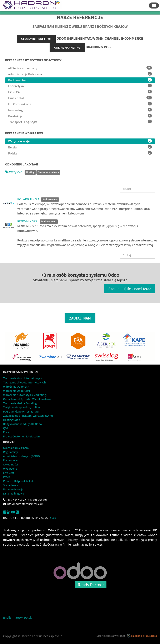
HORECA (80, 92)
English (8, 617)
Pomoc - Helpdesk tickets (19, 481)
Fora (6, 432)
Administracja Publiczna (80, 74)
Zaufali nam (80, 318)
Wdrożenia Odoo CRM (16, 391)
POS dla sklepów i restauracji (21, 411)
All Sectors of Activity (80, 68)
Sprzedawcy (11, 485)
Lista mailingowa (14, 493)
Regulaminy (11, 452)
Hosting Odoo (12, 420)
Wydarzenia (10, 469)
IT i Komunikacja (80, 104)
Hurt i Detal (80, 98)
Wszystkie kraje (80, 141)
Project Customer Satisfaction (21, 436)
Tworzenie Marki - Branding (20, 403)
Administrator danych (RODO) (21, 456)
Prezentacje (10, 460)
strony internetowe (36, 39)
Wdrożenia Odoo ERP (16, 387)
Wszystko (14, 172)
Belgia (80, 147)
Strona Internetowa (48, 172)
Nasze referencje (13, 489)
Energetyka (80, 86)
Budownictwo (80, 80)
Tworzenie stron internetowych (23, 378)
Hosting (30, 172)
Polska (80, 153)
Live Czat (9, 473)
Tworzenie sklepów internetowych (24, 382)
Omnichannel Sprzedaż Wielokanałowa (27, 399)
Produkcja (80, 116)
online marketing (67, 48)
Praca (7, 477)
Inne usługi (80, 110)
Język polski (24, 617)
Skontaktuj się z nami (16, 448)
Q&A (6, 428)
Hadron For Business (144, 636)
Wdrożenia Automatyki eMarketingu (25, 395)
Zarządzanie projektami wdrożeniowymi (28, 416)
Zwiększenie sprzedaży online (21, 407)
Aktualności (10, 464)
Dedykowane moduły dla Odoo (22, 424)
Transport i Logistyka (80, 122)
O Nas (53, 518)
